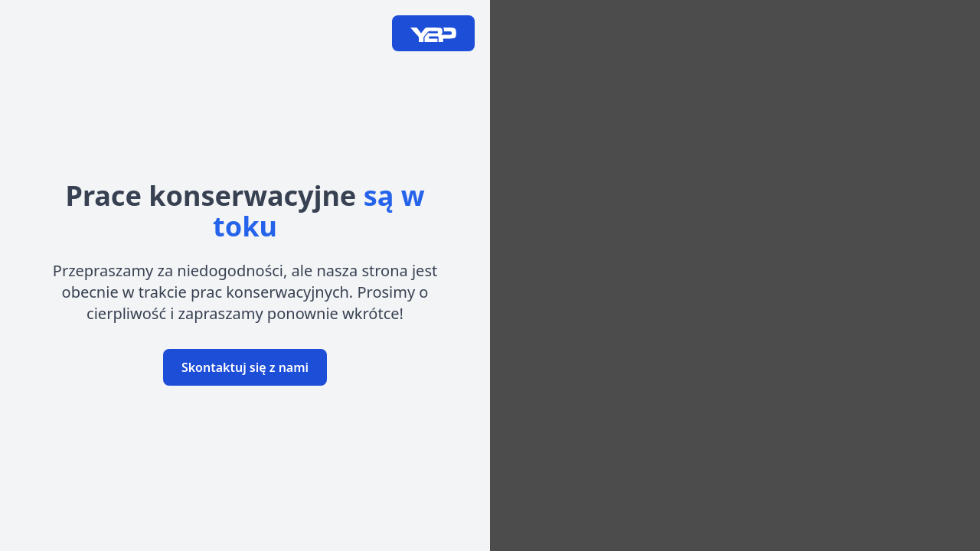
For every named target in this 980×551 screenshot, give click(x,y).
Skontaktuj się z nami (245, 367)
